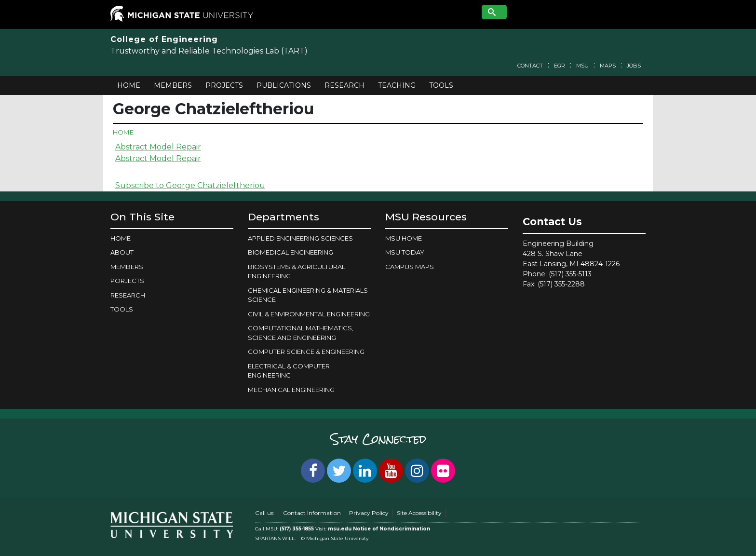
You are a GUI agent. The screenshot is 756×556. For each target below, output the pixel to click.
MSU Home (404, 238)
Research (344, 85)
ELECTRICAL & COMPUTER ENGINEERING (289, 371)
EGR (560, 66)
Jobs (634, 66)
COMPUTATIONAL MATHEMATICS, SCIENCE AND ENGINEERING (301, 333)
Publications (284, 85)
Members (173, 85)
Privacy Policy (369, 513)
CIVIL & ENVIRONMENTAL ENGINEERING (309, 314)
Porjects (127, 281)
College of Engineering (164, 39)
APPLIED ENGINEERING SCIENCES (300, 238)
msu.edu (340, 529)
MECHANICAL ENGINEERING (291, 390)
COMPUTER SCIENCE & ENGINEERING (306, 352)
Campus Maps (410, 267)
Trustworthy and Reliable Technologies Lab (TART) (209, 51)
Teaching (397, 85)
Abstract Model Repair (158, 147)
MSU (582, 66)
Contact (530, 66)
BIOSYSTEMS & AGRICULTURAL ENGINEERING (297, 271)
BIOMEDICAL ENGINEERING (290, 252)
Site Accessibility (419, 513)
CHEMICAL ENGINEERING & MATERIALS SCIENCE (308, 295)
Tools (441, 85)
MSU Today (405, 252)
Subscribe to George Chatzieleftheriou (190, 185)
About (122, 252)
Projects (224, 85)
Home (129, 85)
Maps (608, 66)
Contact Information (312, 513)
